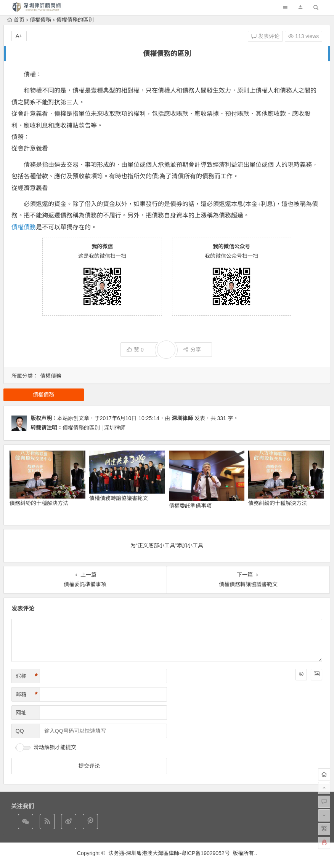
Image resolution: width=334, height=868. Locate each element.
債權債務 (40, 20)
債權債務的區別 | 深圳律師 (94, 428)
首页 (16, 20)
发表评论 (265, 36)
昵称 (27, 676)
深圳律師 (182, 418)
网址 (21, 713)
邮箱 (27, 695)
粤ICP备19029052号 (206, 853)
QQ (20, 731)
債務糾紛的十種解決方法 (39, 503)
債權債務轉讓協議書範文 (119, 498)
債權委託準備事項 (190, 506)
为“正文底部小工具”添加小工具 (167, 545)
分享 (192, 350)
